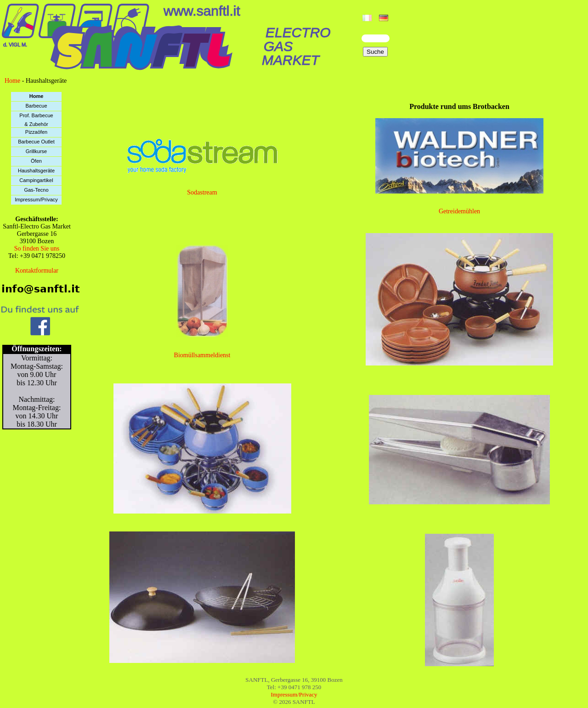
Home (12, 81)
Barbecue (36, 106)
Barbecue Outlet (36, 142)
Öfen (36, 161)
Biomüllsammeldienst (202, 355)
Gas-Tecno (36, 190)
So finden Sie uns (37, 248)
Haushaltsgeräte (36, 171)
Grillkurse (36, 151)
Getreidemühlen (459, 211)
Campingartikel (36, 180)
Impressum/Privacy (36, 200)
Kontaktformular (37, 271)
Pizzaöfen (36, 132)
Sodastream (202, 192)
